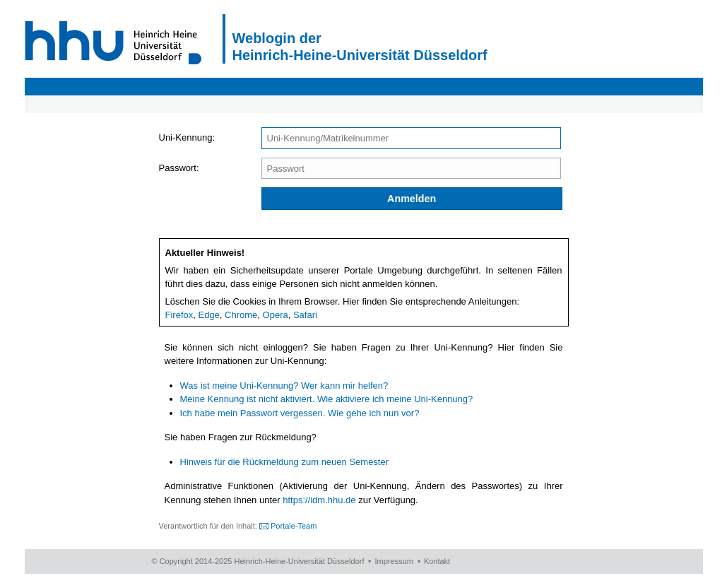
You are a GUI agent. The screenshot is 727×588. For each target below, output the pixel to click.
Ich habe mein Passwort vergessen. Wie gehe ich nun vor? (300, 413)
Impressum (394, 561)
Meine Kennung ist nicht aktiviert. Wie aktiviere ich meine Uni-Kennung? (327, 399)
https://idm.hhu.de (319, 500)
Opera (276, 315)
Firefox (179, 315)
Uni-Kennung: (187, 137)
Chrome (241, 315)
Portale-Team (294, 526)
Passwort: (179, 168)
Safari (305, 315)
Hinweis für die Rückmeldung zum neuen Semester (285, 462)
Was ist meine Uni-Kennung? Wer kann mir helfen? (284, 386)
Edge (208, 315)
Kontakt (437, 561)
